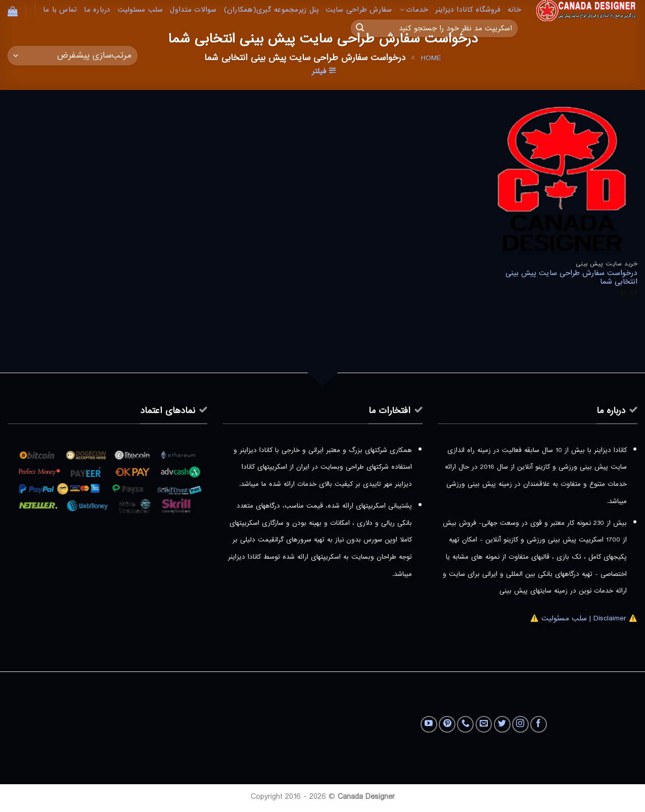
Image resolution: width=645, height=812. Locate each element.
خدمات (414, 10)
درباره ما (97, 10)
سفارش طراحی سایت (359, 10)
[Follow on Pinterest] (447, 724)
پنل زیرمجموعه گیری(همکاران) (271, 10)
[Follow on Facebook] (539, 724)
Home (431, 58)
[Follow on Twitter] (502, 724)
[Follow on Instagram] (520, 724)
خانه (514, 10)
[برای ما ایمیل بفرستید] (484, 724)
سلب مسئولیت (141, 10)
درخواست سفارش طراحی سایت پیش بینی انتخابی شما (571, 278)
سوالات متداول (193, 10)
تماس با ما (60, 10)
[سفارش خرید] (73, 56)
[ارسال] (360, 28)
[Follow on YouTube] (429, 724)
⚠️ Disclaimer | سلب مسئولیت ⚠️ (584, 618)
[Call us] (465, 724)
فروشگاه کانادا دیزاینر (468, 10)
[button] (13, 11)
